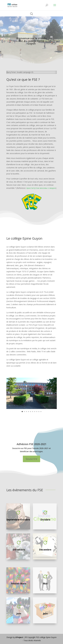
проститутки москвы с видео (41, 188)
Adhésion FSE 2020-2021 (32, 444)
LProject (19, 637)
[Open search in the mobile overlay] (32, 14)
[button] (10, 393)
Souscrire (32, 459)
